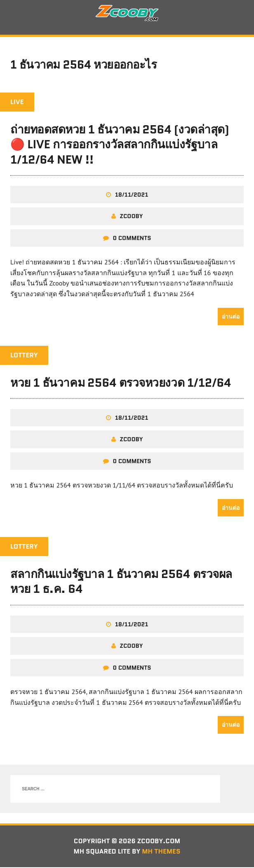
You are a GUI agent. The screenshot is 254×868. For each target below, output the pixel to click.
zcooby (132, 217)
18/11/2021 (132, 195)
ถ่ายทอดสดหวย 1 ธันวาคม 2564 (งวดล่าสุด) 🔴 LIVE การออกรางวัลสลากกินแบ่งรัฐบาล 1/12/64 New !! (120, 145)
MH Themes (162, 852)
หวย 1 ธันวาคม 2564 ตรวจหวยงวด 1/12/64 (121, 383)
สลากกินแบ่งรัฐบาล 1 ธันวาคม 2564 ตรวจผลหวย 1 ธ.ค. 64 (121, 582)
